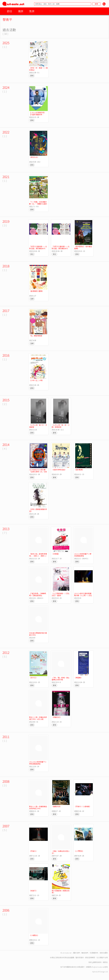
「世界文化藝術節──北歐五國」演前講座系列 (38, 247)
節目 (10, 11)
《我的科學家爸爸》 (59, 470)
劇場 (32, 76)
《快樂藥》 (56, 554)
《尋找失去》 (34, 157)
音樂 (32, 299)
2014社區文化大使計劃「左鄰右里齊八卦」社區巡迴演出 (38, 472)
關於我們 (76, 953)
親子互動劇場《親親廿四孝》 (61, 892)
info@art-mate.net (98, 967)
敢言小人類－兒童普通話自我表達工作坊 (38, 807)
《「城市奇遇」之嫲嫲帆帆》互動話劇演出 (38, 594)
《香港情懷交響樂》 (36, 291)
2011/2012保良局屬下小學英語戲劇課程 (38, 763)
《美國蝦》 (78, 678)
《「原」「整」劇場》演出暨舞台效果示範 (61, 679)
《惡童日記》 (57, 717)
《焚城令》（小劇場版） (83, 806)
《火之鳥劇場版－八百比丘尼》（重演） (61, 594)
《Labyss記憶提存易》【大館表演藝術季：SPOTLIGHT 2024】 (37, 115)
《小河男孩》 (79, 851)
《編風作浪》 (57, 806)
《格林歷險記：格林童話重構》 (83, 247)
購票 (21, 11)
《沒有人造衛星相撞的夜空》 (38, 510)
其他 (32, 254)
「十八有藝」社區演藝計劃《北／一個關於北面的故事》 (38, 204)
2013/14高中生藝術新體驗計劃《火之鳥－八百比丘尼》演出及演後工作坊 (83, 595)
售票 (32, 11)
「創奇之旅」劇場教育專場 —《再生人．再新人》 (38, 555)
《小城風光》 (34, 935)
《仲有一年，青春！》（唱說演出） (38, 69)
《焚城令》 (33, 851)
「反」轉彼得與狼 (36, 336)
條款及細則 (104, 953)
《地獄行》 (33, 891)
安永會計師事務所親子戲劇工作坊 (38, 634)
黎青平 (7, 19)
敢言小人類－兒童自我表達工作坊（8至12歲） (38, 718)
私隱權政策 (94, 953)
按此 (106, 962)
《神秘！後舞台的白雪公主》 (61, 852)
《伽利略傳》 (79, 470)
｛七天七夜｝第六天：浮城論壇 (38, 426)
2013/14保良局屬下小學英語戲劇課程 (83, 555)
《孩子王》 (33, 678)
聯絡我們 (85, 953)
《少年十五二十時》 (36, 380)
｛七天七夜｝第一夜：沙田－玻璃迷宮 (61, 426)
